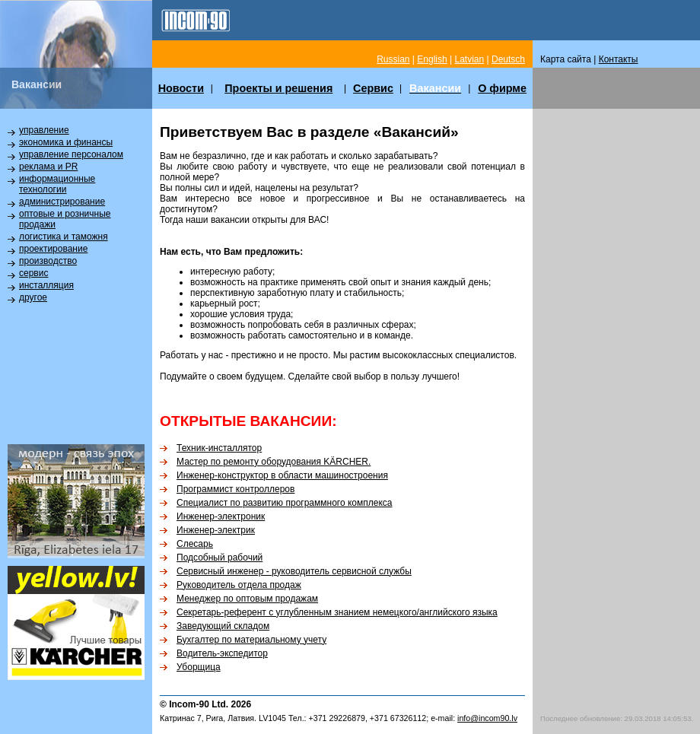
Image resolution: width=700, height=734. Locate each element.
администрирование (62, 202)
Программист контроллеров (235, 489)
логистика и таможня (64, 237)
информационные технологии (57, 184)
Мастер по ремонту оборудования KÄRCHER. (274, 462)
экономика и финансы (66, 142)
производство (48, 261)
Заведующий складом (223, 626)
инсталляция (46, 285)
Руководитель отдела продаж (239, 585)
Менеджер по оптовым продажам (247, 599)
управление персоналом (71, 154)
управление (44, 130)
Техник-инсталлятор (219, 448)
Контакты (619, 59)
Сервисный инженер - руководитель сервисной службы (294, 571)
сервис (33, 273)
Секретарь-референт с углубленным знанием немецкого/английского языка (337, 612)
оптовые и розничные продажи (65, 219)
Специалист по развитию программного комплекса (285, 503)
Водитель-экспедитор (222, 653)
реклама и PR (48, 167)
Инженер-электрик (216, 530)
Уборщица (199, 667)
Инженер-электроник (221, 516)
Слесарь (195, 544)
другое (33, 297)
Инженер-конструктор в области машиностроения (282, 475)
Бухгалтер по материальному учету (251, 640)
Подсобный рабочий (220, 558)
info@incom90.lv (487, 718)
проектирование (53, 249)
